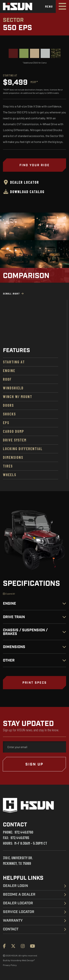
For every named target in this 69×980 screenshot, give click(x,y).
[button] (34, 683)
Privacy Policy (10, 965)
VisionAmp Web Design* (23, 960)
